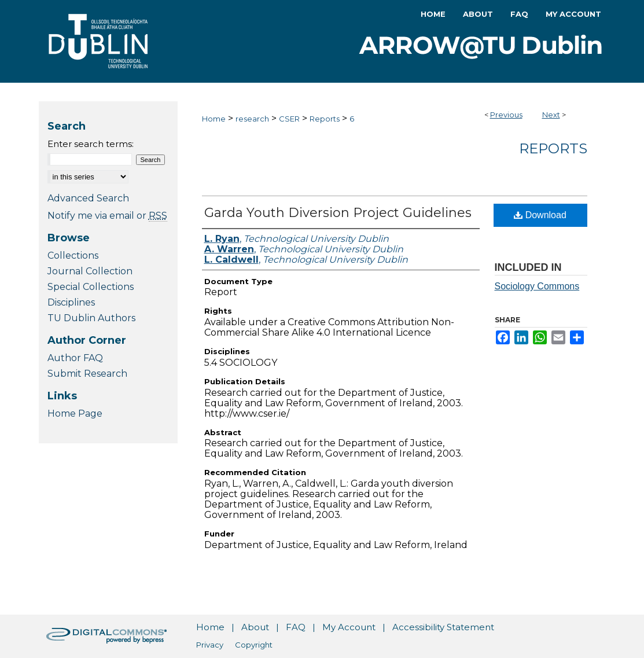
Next (551, 115)
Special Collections (91, 287)
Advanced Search (88, 198)
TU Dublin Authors (91, 318)
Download (540, 215)
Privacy (210, 645)
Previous (506, 115)
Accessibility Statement (443, 627)
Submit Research (87, 374)
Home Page (75, 413)
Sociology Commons (537, 286)
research (252, 119)
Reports (325, 119)
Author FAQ (75, 358)
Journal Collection (90, 271)
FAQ (296, 627)
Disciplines (71, 302)
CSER (289, 119)
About (255, 627)
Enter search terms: (91, 144)
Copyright (254, 645)
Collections (73, 256)
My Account (349, 627)
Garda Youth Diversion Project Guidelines (338, 213)
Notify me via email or (107, 216)
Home (214, 119)
